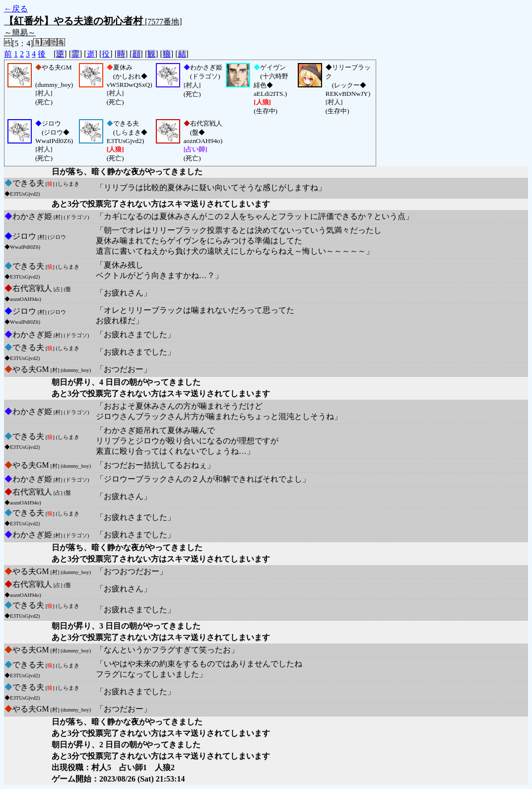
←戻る (16, 9)
